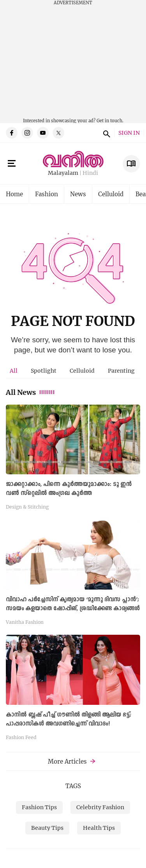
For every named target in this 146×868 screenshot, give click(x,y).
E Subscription (131, 164)
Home (14, 194)
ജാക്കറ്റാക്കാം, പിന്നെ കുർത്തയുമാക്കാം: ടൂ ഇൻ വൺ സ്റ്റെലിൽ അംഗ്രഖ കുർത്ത (69, 489)
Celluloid (111, 194)
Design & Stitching (27, 507)
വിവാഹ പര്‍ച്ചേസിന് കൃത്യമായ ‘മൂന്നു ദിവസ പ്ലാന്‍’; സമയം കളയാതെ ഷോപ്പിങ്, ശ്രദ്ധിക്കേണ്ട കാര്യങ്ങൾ (73, 604)
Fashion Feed (21, 737)
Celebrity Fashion (100, 807)
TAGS (73, 786)
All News (31, 392)
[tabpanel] (73, 575)
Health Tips (99, 828)
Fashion (47, 194)
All (14, 371)
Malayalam (63, 173)
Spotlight (44, 371)
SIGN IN (129, 133)
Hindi (90, 173)
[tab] (14, 371)
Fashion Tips (39, 807)
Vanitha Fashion (25, 622)
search (106, 133)
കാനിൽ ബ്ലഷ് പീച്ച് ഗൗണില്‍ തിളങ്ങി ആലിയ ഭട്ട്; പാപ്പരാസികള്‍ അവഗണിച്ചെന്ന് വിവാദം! (69, 719)
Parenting (121, 371)
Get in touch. (110, 121)
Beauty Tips (47, 828)
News (78, 194)
